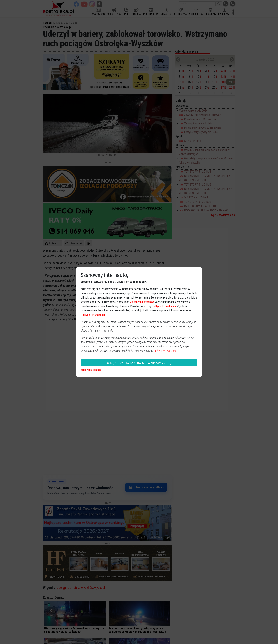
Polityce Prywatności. (165, 351)
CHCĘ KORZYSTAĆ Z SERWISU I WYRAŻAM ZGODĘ (139, 363)
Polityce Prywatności (164, 306)
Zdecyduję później (91, 370)
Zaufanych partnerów (142, 302)
